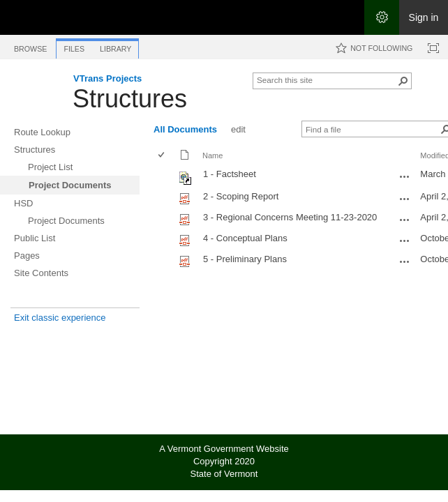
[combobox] (327, 79)
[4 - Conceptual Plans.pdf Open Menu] (405, 241)
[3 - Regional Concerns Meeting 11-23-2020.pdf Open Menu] (405, 220)
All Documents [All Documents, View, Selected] (185, 129)
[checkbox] (162, 156)
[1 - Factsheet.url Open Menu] (405, 176)
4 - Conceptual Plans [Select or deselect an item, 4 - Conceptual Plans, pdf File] (245, 238)
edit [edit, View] (238, 129)
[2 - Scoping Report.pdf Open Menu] (405, 199)
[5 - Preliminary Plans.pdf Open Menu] (405, 261)
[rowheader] (165, 176)
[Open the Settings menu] (382, 17)
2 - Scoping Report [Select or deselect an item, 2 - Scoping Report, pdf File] (241, 196)
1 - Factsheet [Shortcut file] (230, 174)
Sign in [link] (424, 17)
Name (212, 155)
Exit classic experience (60, 318)
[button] (403, 81)
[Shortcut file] (186, 182)
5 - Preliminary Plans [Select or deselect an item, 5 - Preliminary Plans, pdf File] (245, 259)
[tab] (30, 46)
